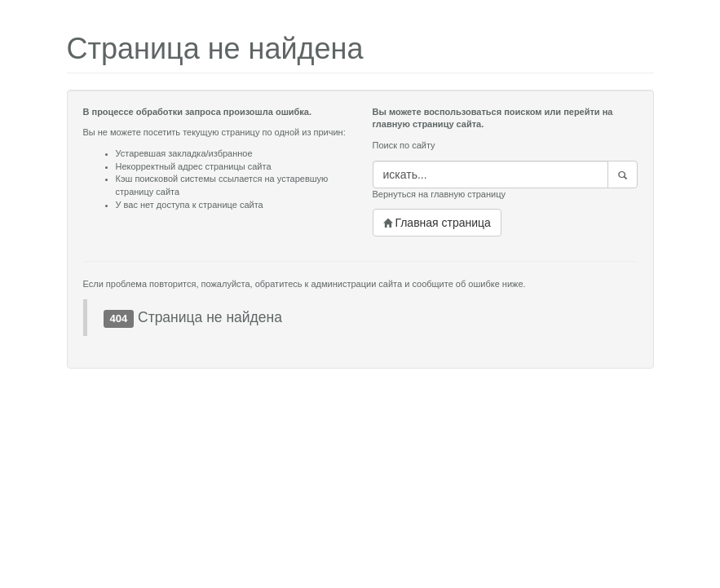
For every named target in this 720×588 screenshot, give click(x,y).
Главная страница (437, 223)
